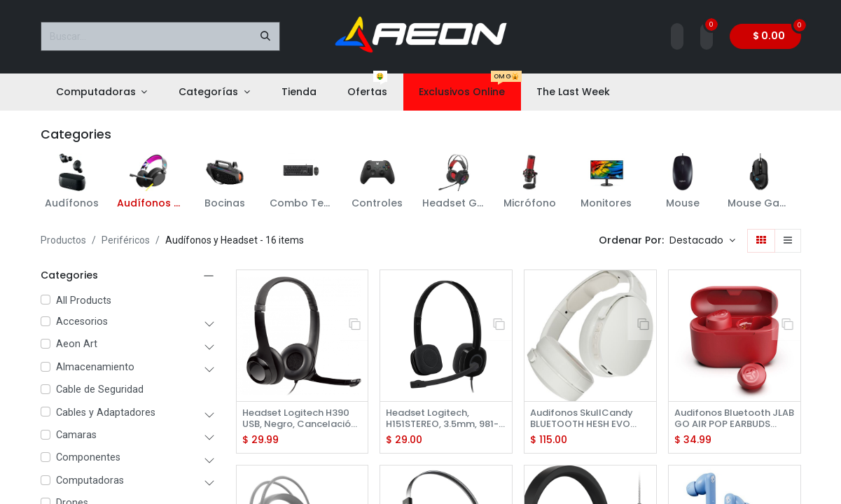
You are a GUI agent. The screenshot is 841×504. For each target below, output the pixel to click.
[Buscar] (265, 36)
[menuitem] (102, 92)
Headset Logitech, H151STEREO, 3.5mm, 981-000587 (435, 419)
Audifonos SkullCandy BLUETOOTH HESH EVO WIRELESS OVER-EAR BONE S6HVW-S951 (586, 419)
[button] (702, 241)
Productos (63, 240)
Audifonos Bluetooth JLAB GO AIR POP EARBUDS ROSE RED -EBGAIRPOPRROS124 (727, 419)
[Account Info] (677, 36)
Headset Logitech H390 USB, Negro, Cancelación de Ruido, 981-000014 (301, 419)
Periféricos (126, 240)
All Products (84, 301)
